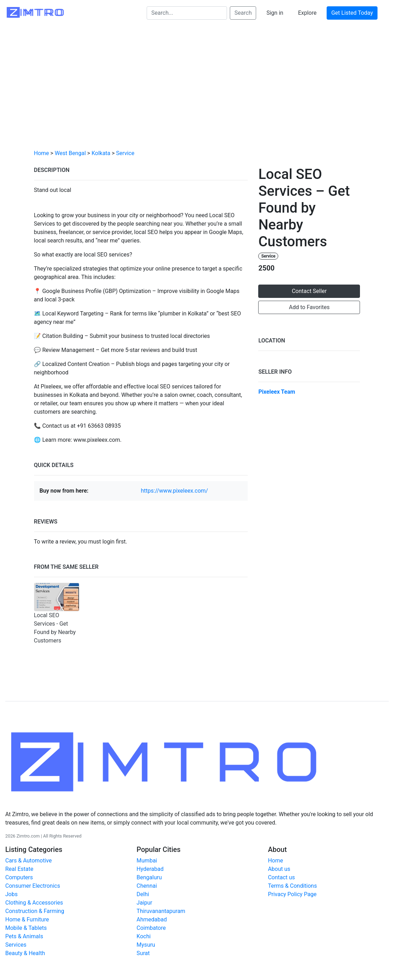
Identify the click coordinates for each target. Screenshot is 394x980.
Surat (143, 953)
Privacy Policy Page (292, 894)
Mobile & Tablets (26, 928)
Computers (19, 877)
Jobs (11, 894)
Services (16, 945)
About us (279, 869)
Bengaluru (149, 877)
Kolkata (101, 153)
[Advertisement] (197, 92)
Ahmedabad (152, 919)
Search (243, 13)
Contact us (282, 877)
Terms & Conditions (293, 886)
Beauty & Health (25, 953)
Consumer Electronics (33, 886)
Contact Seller (309, 291)
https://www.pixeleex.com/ (174, 491)
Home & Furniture (27, 919)
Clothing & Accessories (34, 903)
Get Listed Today (352, 13)
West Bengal (70, 153)
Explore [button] (307, 13)
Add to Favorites (309, 307)
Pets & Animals (24, 936)
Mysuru (146, 945)
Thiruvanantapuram (161, 911)
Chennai (147, 886)
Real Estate (19, 869)
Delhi (143, 894)
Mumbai (147, 861)
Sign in (275, 13)
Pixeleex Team (277, 392)
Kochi (143, 936)
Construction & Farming (35, 911)
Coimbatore (151, 928)
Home (42, 153)
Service (125, 153)
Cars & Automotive (28, 861)
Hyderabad (150, 869)
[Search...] (187, 13)
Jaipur (144, 903)
